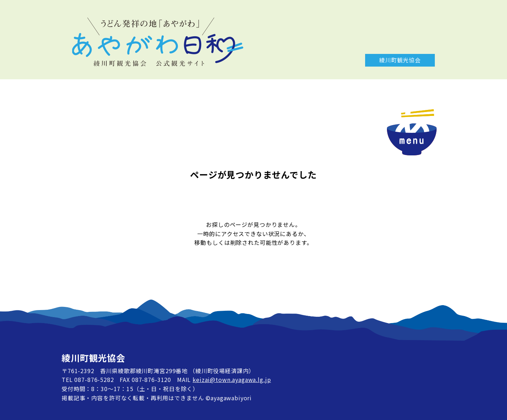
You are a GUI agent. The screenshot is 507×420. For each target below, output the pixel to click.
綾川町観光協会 (400, 60)
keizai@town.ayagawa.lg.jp (232, 379)
